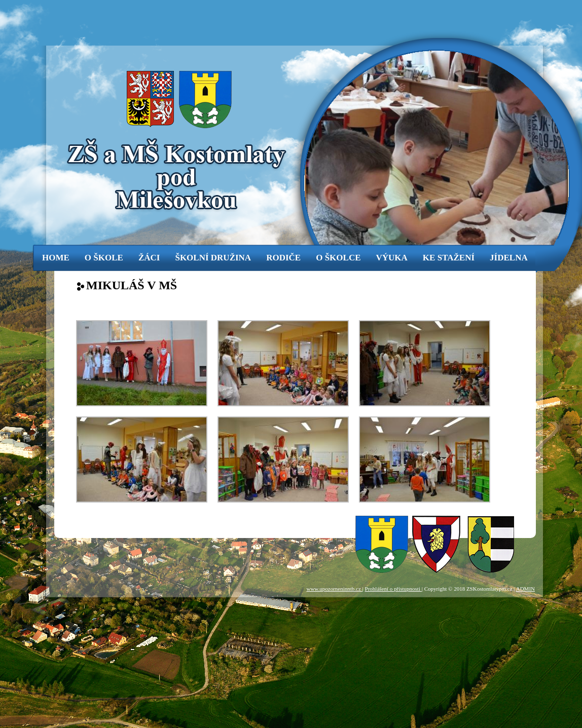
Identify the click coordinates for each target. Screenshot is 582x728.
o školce (338, 258)
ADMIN (525, 589)
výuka (392, 258)
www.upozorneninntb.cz (334, 589)
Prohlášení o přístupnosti (393, 589)
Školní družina (213, 258)
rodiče (283, 258)
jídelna (509, 258)
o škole (104, 258)
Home (56, 258)
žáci (149, 258)
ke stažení (449, 258)
